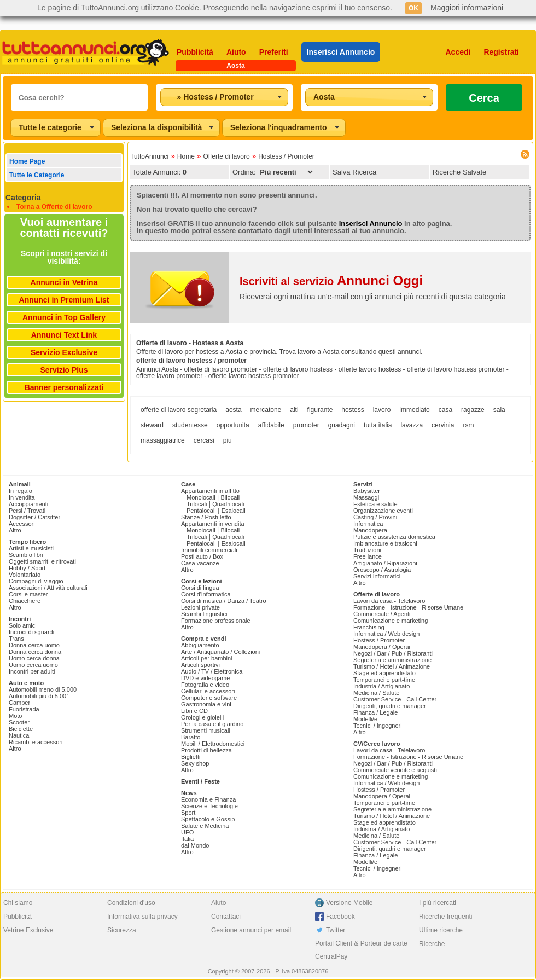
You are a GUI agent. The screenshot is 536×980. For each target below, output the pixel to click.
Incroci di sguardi (31, 632)
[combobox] (224, 97)
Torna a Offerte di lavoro (54, 207)
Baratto (191, 737)
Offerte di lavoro (226, 156)
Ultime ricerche (441, 930)
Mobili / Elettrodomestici (213, 744)
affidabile (271, 425)
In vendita (22, 497)
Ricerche (432, 944)
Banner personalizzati (64, 387)
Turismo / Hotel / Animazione (392, 666)
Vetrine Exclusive (28, 930)
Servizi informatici (377, 576)
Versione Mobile (349, 903)
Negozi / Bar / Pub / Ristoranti (393, 653)
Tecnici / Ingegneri (378, 726)
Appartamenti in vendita (213, 524)
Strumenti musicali (206, 730)
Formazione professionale (216, 621)
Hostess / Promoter (286, 156)
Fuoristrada (24, 709)
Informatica (368, 524)
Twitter (336, 930)
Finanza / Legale (375, 712)
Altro (15, 530)
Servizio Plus (64, 370)
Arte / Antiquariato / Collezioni (220, 652)
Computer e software (209, 698)
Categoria (23, 198)
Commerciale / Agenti (382, 614)
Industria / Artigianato (381, 686)
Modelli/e (365, 719)
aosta (233, 410)
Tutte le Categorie (37, 175)
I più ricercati (438, 903)
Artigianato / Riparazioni (385, 563)
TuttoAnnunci (149, 156)
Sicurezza (122, 930)
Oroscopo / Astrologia (382, 570)
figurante (320, 410)
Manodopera (370, 530)
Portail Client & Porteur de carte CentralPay (361, 950)
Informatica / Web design (386, 634)
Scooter (19, 722)
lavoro (382, 410)
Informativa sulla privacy (142, 917)
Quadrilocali (228, 504)
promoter (306, 425)
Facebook (340, 917)
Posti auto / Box (202, 556)
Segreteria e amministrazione (392, 660)
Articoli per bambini (207, 658)
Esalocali (234, 511)
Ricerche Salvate (459, 172)
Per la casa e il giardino (212, 724)
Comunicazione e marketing (391, 621)
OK (413, 8)
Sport (188, 813)
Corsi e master (28, 594)
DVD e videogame (205, 678)
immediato (414, 410)
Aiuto (236, 52)
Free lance (368, 556)
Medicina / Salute (376, 693)
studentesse (190, 425)
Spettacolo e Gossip (208, 819)
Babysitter (367, 491)
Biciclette (21, 729)
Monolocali (201, 497)
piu (228, 440)
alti (294, 410)
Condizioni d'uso (131, 903)
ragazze (473, 410)
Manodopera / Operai (382, 647)
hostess (353, 410)
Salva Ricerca (354, 172)
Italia (187, 839)
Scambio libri (26, 555)
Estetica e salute (375, 504)
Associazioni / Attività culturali (48, 588)
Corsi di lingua (200, 588)
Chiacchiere (25, 601)
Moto (15, 716)
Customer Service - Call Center (395, 699)
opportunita (233, 425)
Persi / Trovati (27, 511)
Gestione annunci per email (251, 930)
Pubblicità (195, 52)
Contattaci (226, 917)
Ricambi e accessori (36, 742)
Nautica (19, 735)
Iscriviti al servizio (331, 281)
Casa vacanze (200, 563)
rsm (468, 425)
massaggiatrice (163, 440)
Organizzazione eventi (383, 511)
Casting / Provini (375, 517)
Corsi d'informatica (206, 594)
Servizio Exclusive (64, 352)
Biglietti (191, 757)
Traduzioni (367, 550)
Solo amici (23, 625)
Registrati (501, 52)
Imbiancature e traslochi (385, 543)
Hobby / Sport (27, 568)
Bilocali (230, 497)
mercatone (266, 410)
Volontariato (25, 575)
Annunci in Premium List (64, 300)
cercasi (204, 440)
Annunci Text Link (64, 335)
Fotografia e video (205, 685)
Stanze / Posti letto (206, 517)
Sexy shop (195, 763)
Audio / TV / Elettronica (212, 671)
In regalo (21, 491)
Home (186, 156)
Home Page (27, 161)
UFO (187, 832)
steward (152, 425)
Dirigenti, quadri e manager (390, 706)
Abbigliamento (200, 645)
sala (499, 410)
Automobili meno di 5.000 (43, 689)
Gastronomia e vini (206, 704)
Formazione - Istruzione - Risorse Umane (408, 607)
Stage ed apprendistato (384, 673)
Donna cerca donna (35, 652)
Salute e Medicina (205, 826)
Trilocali (197, 504)
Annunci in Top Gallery (64, 317)
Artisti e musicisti (31, 548)
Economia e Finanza (208, 799)
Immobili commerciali (209, 550)
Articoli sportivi (200, 665)
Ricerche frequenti (445, 917)
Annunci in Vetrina (64, 282)
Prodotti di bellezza (206, 750)
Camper (19, 703)
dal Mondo (195, 845)
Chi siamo (18, 903)
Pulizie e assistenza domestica (394, 537)
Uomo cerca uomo (33, 665)
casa (445, 410)
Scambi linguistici (204, 614)
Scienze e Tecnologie (209, 806)
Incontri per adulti (32, 671)
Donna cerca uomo (34, 645)
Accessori (22, 524)
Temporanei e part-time (384, 680)
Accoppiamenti (28, 504)
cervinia (443, 425)
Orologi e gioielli (202, 717)
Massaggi (366, 497)
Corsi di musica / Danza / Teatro (224, 601)
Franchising (369, 627)
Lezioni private (200, 607)
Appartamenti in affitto (210, 491)
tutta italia (378, 425)
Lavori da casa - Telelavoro (389, 601)
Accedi (458, 52)
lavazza (412, 425)
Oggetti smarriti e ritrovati (42, 561)
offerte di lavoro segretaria (179, 410)
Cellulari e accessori (208, 691)
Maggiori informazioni (467, 8)
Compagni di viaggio (36, 581)
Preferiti (274, 52)
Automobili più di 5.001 (39, 696)
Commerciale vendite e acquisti (395, 770)
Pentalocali (201, 511)
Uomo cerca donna (34, 658)
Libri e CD (194, 711)
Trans (16, 639)
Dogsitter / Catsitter (34, 517)
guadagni (342, 425)
